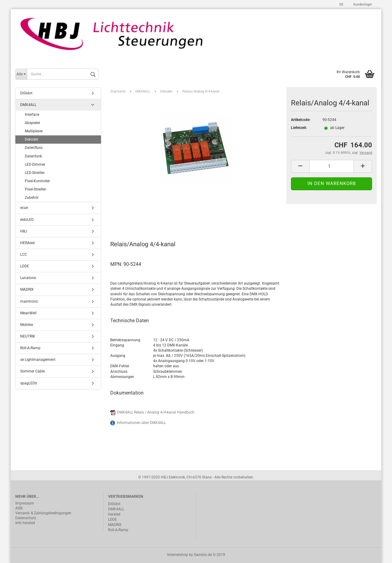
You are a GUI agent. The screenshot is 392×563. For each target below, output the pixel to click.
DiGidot (26, 93)
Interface (32, 115)
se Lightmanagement (38, 360)
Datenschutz (26, 518)
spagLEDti (29, 383)
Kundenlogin (362, 4)
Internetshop (178, 555)
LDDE (25, 266)
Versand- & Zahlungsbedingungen (43, 513)
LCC (24, 255)
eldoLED (27, 220)
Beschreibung (133, 217)
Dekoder (32, 139)
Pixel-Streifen (36, 189)
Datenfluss (34, 148)
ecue (24, 208)
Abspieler (32, 123)
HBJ (24, 231)
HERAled (27, 243)
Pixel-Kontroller (37, 181)
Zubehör (32, 198)
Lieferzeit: (299, 128)
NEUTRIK (28, 336)
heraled (114, 514)
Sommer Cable (32, 371)
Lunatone (28, 278)
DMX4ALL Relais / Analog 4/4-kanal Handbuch (156, 412)
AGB (19, 508)
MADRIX (27, 289)
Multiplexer (34, 131)
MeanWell (28, 313)
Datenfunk (33, 156)
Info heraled (25, 523)
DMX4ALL (28, 105)
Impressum (25, 503)
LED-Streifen (35, 173)
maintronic (29, 301)
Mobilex (27, 325)
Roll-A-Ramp (30, 348)
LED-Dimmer (35, 164)
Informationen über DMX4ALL (141, 423)
